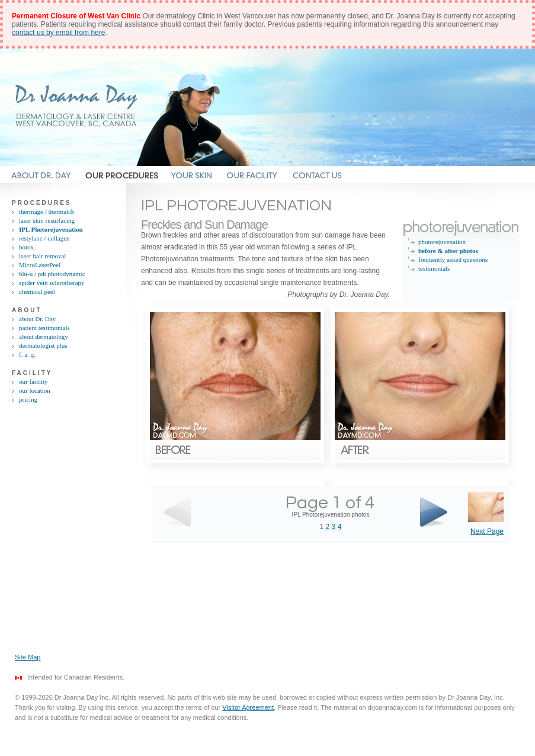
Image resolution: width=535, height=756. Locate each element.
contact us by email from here (58, 33)
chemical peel (37, 291)
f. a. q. (27, 354)
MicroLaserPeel (40, 265)
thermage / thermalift (47, 212)
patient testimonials (44, 328)
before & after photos (448, 251)
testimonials (434, 268)
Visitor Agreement (248, 707)
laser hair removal (42, 256)
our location (35, 390)
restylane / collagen (44, 238)
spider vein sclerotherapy (52, 283)
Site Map (28, 657)
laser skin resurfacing (47, 220)
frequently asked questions (453, 260)
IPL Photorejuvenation (51, 229)
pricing (28, 399)
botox (26, 247)
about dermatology (44, 337)
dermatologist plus (43, 345)
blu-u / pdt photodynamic (52, 274)
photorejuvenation (442, 242)
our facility (33, 382)
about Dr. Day (37, 319)
